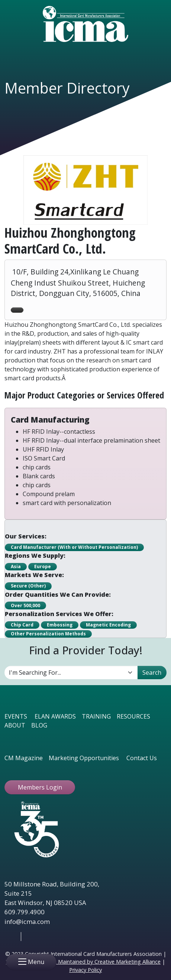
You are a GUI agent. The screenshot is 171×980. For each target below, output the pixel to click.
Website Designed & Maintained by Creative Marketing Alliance (83, 962)
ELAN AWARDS (55, 716)
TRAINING (96, 716)
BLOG (39, 725)
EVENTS (16, 716)
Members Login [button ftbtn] (40, 787)
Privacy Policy (85, 970)
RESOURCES (133, 716)
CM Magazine (24, 758)
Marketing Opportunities (84, 758)
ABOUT (15, 725)
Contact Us (142, 758)
